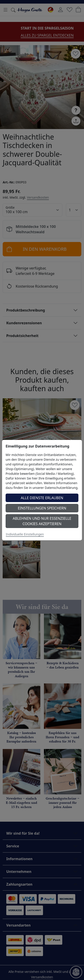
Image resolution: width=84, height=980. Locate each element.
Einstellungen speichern (42, 508)
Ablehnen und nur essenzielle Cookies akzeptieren (42, 521)
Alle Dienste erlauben (42, 498)
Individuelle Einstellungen (25, 534)
